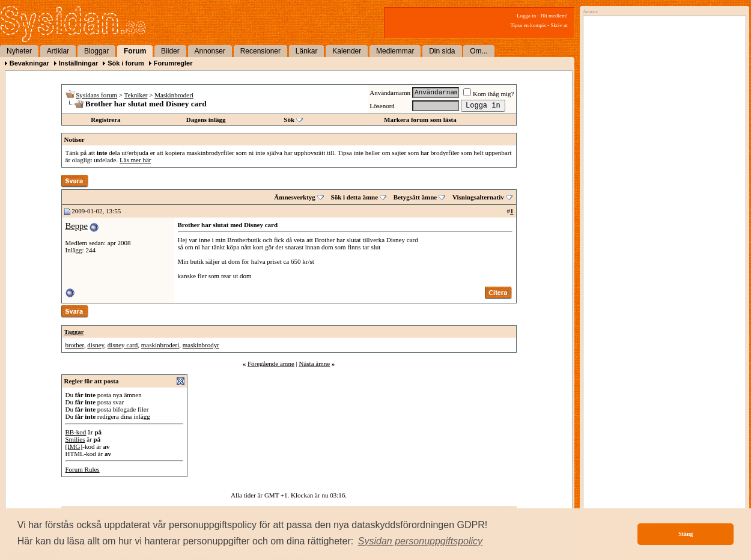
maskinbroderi (160, 345)
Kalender (347, 51)
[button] (421, 541)
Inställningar (78, 63)
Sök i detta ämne (355, 197)
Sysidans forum (96, 95)
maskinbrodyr (201, 345)
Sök (289, 120)
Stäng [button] (686, 534)
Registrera (105, 120)
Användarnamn (390, 93)
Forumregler (173, 63)
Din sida (442, 51)
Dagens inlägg (206, 120)
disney (96, 345)
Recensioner (260, 51)
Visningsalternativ (478, 197)
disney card (123, 345)
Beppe (77, 226)
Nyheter (19, 51)
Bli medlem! (554, 16)
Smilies (75, 439)
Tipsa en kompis (528, 25)
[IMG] (74, 446)
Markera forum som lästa (420, 120)
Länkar (307, 51)
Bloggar (96, 51)
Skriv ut (559, 25)
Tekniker (136, 95)
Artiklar (58, 51)
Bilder (170, 51)
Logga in (526, 16)
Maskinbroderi (174, 95)
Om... (479, 51)
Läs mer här (135, 160)
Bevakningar (29, 63)
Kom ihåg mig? (488, 94)
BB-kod (76, 432)
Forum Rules (83, 469)
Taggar (74, 332)
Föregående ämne (271, 364)
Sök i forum (126, 63)
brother (75, 345)
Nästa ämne (314, 364)
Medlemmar (395, 51)
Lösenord (382, 106)
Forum (135, 51)
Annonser (210, 51)
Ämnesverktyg (294, 197)
